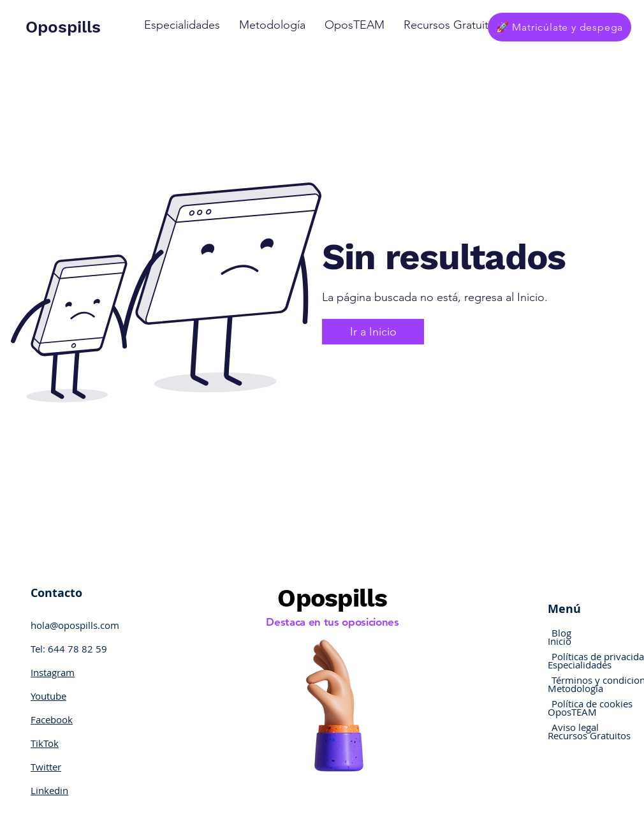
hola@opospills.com (75, 625)
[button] (182, 25)
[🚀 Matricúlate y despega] (560, 27)
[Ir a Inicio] (373, 332)
